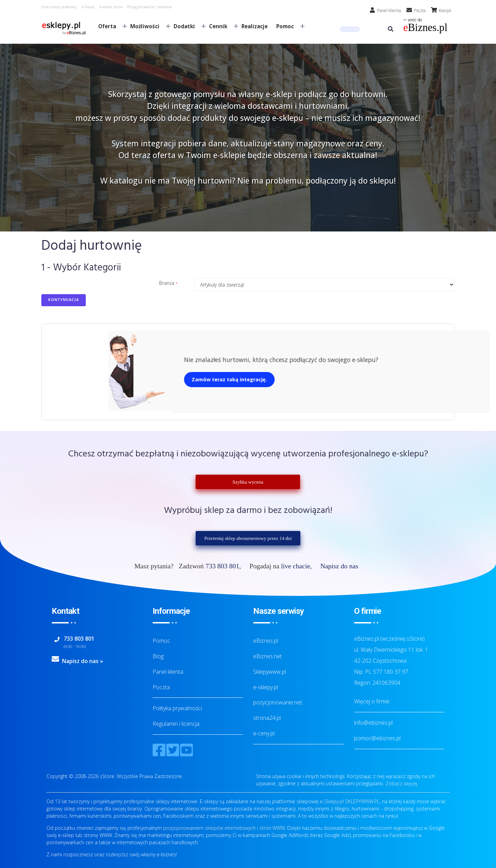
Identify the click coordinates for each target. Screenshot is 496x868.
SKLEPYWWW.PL (362, 801)
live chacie (296, 566)
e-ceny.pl (264, 733)
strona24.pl (267, 718)
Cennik (221, 26)
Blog (158, 656)
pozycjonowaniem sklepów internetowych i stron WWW (224, 828)
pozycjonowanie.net (278, 702)
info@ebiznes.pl (373, 723)
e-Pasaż (88, 7)
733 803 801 (223, 566)
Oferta (110, 26)
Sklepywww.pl (270, 672)
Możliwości (147, 26)
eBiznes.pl (266, 641)
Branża (167, 283)
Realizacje (255, 26)
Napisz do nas (339, 566)
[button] (350, 29)
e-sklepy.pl (266, 687)
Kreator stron (111, 7)
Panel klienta (168, 672)
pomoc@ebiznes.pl (377, 738)
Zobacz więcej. (402, 783)
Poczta (161, 687)
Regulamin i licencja (176, 724)
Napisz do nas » (82, 661)
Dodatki (187, 26)
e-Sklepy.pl (332, 801)
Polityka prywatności (177, 708)
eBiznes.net (267, 656)
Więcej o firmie (372, 701)
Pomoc (288, 26)
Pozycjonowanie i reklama (149, 7)
